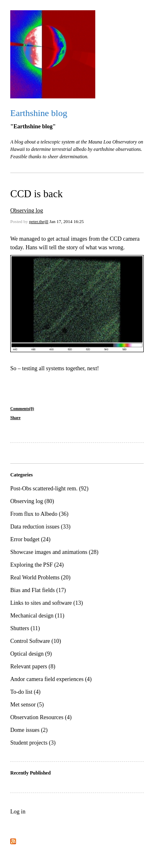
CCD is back (37, 194)
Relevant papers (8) (33, 666)
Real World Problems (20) (40, 578)
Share (15, 418)
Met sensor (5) (27, 705)
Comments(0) (22, 409)
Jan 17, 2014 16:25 (67, 221)
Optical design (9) (31, 654)
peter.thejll (39, 221)
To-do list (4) (25, 692)
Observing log (27, 211)
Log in (18, 812)
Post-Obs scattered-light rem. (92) (49, 489)
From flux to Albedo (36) (39, 514)
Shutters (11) (25, 628)
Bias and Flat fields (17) (38, 590)
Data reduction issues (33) (40, 527)
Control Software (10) (36, 641)
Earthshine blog (39, 113)
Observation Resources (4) (41, 717)
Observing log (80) (32, 501)
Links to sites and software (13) (47, 603)
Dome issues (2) (29, 730)
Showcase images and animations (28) (54, 552)
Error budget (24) (30, 539)
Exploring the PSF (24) (37, 565)
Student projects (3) (33, 743)
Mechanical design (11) (37, 616)
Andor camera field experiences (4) (51, 679)
